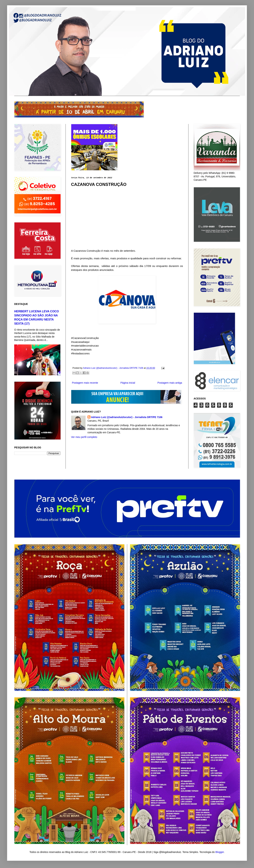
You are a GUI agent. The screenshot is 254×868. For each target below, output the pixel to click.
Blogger (220, 852)
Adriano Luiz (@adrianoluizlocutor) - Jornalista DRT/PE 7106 (127, 417)
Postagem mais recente (85, 383)
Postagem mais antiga (170, 383)
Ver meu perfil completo (84, 437)
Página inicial (128, 383)
